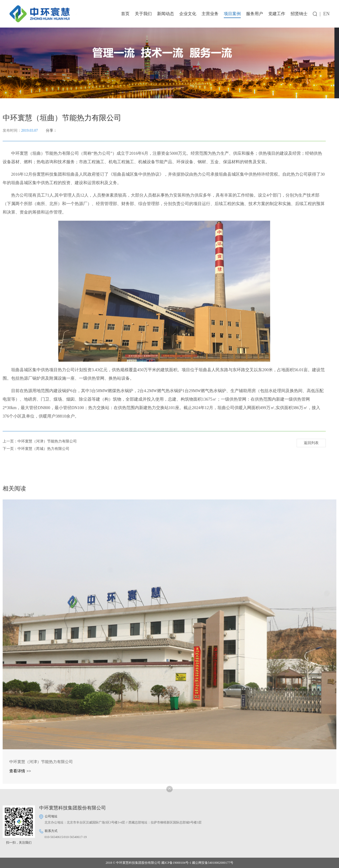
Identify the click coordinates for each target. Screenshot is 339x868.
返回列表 (311, 443)
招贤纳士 (299, 14)
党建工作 (277, 14)
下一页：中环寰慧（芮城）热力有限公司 (36, 449)
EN (326, 14)
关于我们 (143, 14)
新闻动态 (166, 14)
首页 (125, 14)
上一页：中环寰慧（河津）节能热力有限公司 (40, 441)
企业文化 (188, 14)
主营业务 (210, 14)
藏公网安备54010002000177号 (213, 863)
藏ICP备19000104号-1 (176, 863)
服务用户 (255, 14)
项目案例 (232, 14)
